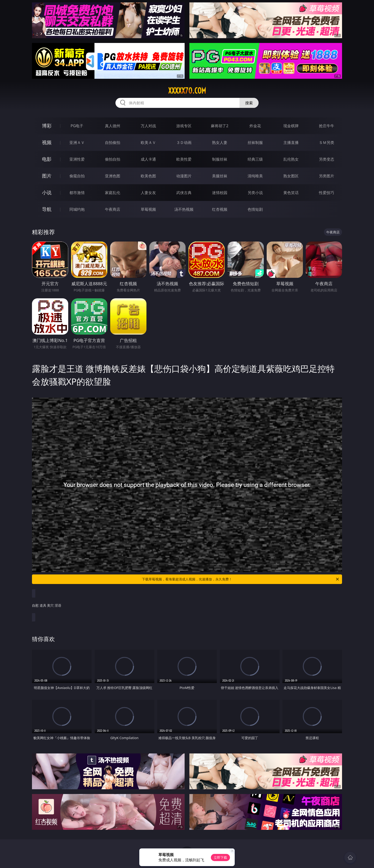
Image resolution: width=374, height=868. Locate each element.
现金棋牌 (291, 126)
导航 (47, 209)
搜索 (249, 103)
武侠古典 (184, 193)
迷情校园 (220, 193)
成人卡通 (148, 159)
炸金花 (255, 126)
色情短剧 (255, 209)
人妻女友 (148, 193)
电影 (47, 159)
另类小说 (255, 193)
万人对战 (148, 126)
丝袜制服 (255, 142)
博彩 (47, 126)
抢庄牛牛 (327, 126)
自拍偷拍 (113, 142)
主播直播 (291, 142)
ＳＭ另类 (327, 142)
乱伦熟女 (291, 159)
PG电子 (77, 126)
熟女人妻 (220, 142)
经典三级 (255, 159)
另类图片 (327, 176)
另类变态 (327, 159)
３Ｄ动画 (184, 142)
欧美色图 (148, 176)
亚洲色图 (113, 176)
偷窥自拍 (77, 176)
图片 (47, 176)
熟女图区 (291, 176)
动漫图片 (184, 176)
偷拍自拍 (113, 159)
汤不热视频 (184, 209)
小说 (47, 192)
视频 (47, 142)
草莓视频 (148, 209)
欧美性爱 (184, 159)
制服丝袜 (220, 159)
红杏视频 (220, 209)
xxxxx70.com (187, 91)
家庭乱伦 (113, 193)
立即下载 (220, 857)
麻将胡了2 (220, 126)
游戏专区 (184, 126)
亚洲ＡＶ (77, 142)
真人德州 (113, 126)
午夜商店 (113, 209)
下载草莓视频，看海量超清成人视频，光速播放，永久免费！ (241, 579)
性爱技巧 (327, 193)
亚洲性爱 (77, 159)
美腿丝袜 (220, 176)
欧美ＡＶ (148, 142)
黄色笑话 (291, 193)
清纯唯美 (255, 176)
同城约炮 (77, 209)
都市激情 (77, 193)
